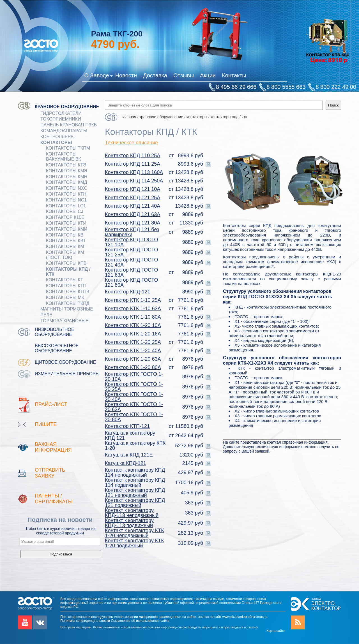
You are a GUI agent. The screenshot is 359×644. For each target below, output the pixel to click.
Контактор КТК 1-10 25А (133, 300)
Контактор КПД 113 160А (134, 172)
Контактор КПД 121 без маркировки (132, 232)
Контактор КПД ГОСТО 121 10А (132, 242)
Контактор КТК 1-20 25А (133, 342)
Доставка (155, 75)
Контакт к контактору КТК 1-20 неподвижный (134, 533)
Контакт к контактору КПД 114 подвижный (135, 483)
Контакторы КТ (65, 280)
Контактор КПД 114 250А (134, 181)
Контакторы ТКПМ (68, 148)
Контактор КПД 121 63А (133, 214)
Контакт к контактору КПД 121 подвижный (135, 503)
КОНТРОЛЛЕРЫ (57, 137)
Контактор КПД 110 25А (133, 156)
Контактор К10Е (65, 217)
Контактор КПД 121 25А (133, 198)
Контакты (234, 75)
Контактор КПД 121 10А (133, 189)
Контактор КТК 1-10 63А (133, 309)
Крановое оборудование (67, 107)
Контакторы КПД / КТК (68, 272)
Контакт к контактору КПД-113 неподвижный (132, 513)
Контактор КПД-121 (127, 292)
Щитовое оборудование (65, 362)
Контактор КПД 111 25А (133, 164)
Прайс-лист (51, 404)
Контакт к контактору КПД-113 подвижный (129, 523)
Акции (208, 75)
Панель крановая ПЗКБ (69, 125)
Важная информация (53, 447)
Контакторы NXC (67, 188)
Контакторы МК (65, 297)
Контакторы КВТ (66, 241)
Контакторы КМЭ (67, 171)
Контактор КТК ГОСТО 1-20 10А (134, 377)
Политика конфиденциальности (85, 621)
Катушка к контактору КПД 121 (130, 435)
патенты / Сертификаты (54, 499)
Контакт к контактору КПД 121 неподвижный (135, 493)
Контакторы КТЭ (66, 165)
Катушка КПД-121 (126, 463)
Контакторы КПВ (66, 263)
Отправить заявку (50, 473)
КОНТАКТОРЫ (56, 143)
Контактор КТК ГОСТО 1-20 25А (134, 387)
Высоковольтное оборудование (57, 348)
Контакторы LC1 (66, 206)
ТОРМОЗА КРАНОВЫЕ (65, 321)
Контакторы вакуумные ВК (64, 157)
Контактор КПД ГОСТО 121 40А (132, 262)
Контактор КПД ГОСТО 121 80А (132, 282)
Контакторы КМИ (67, 229)
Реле (46, 315)
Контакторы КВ (65, 235)
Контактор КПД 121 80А (133, 223)
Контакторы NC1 (66, 200)
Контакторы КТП (66, 286)
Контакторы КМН (67, 177)
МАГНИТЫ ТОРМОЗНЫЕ (67, 309)
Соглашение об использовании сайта (140, 621)
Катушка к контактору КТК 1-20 (135, 446)
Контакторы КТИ (66, 223)
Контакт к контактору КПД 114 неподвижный (135, 472)
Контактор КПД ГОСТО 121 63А (132, 272)
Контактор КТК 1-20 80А (133, 367)
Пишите (46, 424)
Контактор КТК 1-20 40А (133, 351)
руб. (115, 44)
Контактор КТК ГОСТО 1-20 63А (134, 407)
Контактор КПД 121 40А (133, 206)
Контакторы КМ (65, 246)
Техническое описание (131, 143)
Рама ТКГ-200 (117, 34)
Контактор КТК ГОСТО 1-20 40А (134, 397)
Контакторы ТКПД (68, 303)
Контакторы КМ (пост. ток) (65, 255)
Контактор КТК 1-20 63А (133, 359)
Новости (126, 75)
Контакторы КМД (67, 182)
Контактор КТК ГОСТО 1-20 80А (134, 417)
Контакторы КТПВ (68, 292)
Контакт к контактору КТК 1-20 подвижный (134, 543)
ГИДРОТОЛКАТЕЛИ (61, 113)
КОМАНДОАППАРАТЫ (64, 131)
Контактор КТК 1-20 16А (133, 334)
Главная (129, 117)
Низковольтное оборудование (55, 332)
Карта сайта (276, 631)
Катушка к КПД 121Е (129, 455)
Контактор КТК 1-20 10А (133, 325)
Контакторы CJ (65, 211)
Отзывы (184, 75)
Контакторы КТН (66, 194)
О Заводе (98, 77)
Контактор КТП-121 (127, 426)
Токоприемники (61, 119)
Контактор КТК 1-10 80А (133, 317)
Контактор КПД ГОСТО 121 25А (132, 252)
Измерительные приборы (67, 374)
